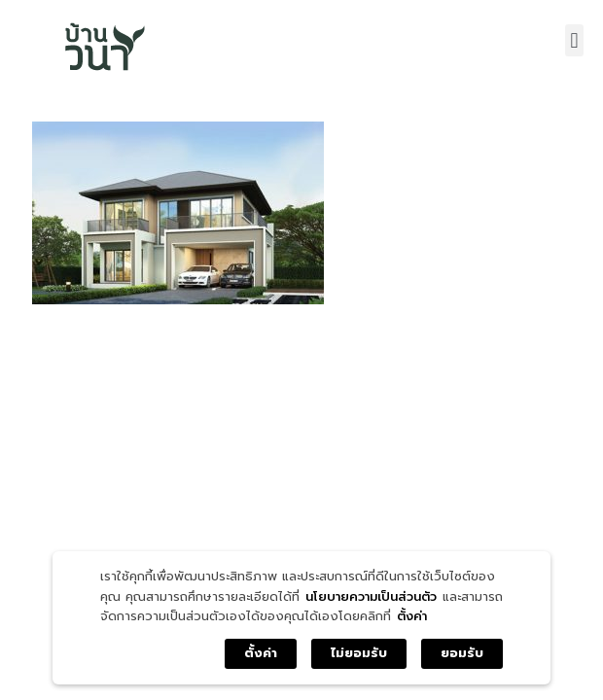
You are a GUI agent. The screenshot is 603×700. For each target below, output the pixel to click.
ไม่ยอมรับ (359, 653)
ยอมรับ (462, 653)
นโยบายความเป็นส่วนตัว (371, 596)
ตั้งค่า (412, 616)
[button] (574, 40)
